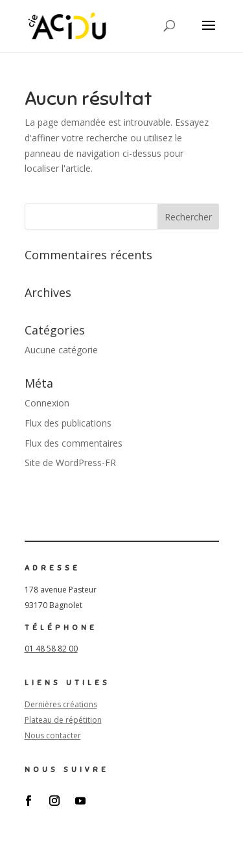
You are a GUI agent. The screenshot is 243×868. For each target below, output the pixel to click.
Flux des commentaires (74, 443)
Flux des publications (68, 423)
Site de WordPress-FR (70, 463)
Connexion (47, 403)
